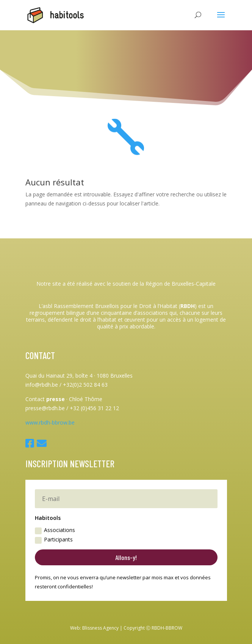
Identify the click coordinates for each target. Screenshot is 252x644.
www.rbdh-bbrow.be (50, 422)
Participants (54, 540)
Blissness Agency (100, 628)
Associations (55, 530)
